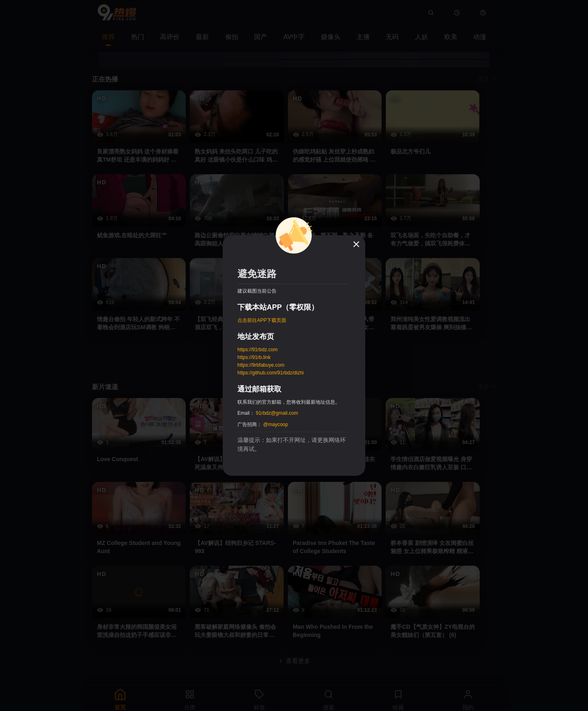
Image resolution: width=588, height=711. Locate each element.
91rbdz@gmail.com (277, 413)
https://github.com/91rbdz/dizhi (271, 373)
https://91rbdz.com (258, 350)
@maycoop (275, 424)
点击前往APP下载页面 (262, 320)
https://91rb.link (254, 357)
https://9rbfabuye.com (261, 365)
